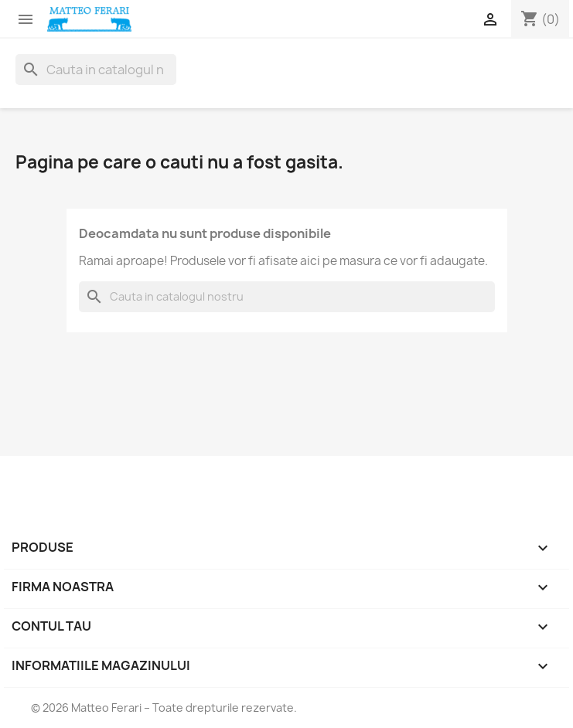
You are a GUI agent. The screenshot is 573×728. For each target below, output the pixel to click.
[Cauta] (96, 70)
